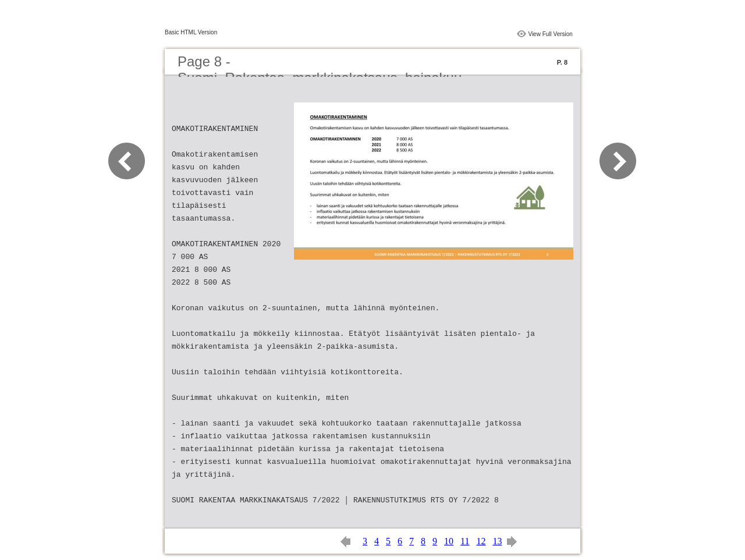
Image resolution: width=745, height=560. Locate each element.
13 (497, 541)
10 (449, 541)
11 (465, 541)
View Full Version (550, 34)
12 (481, 541)
